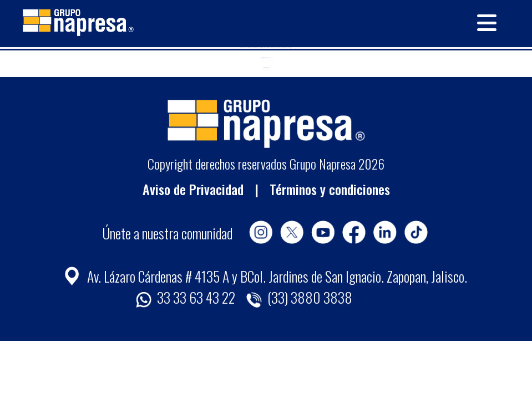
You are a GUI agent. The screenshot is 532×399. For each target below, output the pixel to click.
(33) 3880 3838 (299, 297)
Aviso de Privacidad (193, 189)
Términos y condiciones (330, 189)
